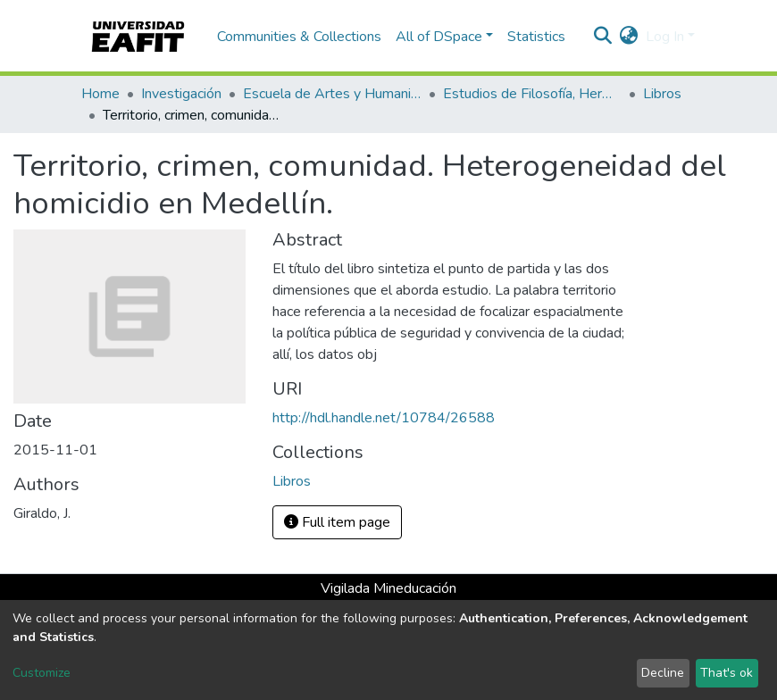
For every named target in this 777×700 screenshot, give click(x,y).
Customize (42, 673)
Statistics (536, 37)
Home (100, 94)
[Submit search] (603, 37)
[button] (629, 37)
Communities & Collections (299, 37)
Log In (665, 37)
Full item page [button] (337, 522)
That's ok (727, 673)
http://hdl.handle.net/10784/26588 (384, 418)
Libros (662, 94)
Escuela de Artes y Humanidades (332, 94)
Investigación (181, 94)
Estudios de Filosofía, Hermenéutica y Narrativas (532, 94)
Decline (663, 673)
